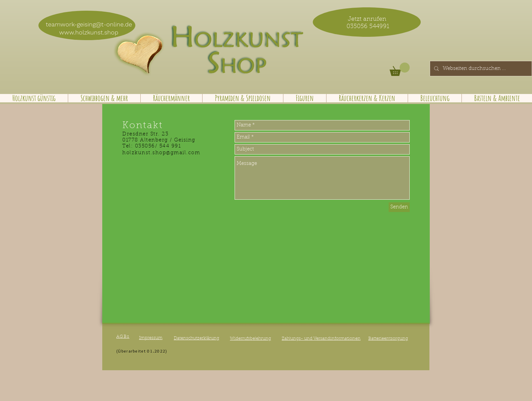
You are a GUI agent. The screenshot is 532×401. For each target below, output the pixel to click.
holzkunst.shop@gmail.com (161, 153)
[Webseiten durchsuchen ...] (480, 69)
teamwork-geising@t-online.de (89, 24)
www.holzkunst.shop (89, 32)
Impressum (151, 338)
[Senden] (399, 207)
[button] (400, 69)
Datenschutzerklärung (196, 338)
